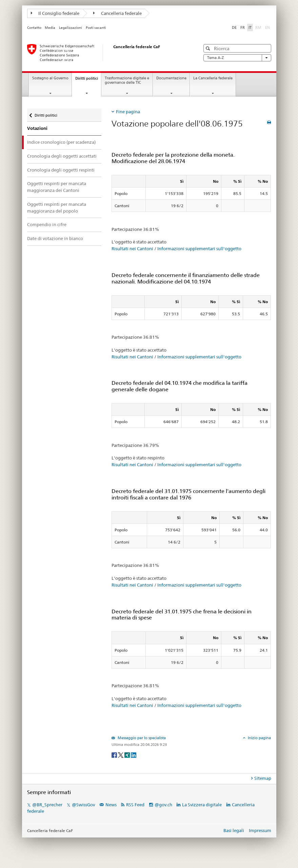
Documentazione (171, 78)
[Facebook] (115, 755)
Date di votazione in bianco (55, 238)
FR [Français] (243, 27)
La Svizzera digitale (202, 805)
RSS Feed (135, 805)
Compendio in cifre (47, 224)
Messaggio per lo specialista (141, 738)
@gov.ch (163, 805)
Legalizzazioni (71, 28)
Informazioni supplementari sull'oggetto (199, 249)
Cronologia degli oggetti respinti (61, 170)
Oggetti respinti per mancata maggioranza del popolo (57, 208)
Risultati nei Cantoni (132, 249)
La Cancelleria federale (213, 78)
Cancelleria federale (117, 13)
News (111, 805)
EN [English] (267, 27)
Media (50, 28)
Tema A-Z (237, 58)
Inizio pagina (259, 738)
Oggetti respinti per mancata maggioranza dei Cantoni (57, 187)
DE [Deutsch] (234, 27)
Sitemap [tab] (263, 778)
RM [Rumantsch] (258, 27)
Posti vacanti (96, 28)
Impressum (260, 830)
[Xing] (128, 755)
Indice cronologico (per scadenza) (61, 142)
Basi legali (234, 830)
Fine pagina (128, 112)
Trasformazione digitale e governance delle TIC (127, 80)
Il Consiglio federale (55, 13)
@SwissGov (83, 805)
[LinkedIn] (134, 755)
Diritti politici (88, 80)
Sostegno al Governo (50, 78)
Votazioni (37, 128)
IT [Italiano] (250, 27)
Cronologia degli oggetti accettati (62, 156)
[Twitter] (121, 755)
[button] (209, 48)
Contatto (34, 28)
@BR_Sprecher (47, 805)
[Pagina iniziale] (107, 53)
